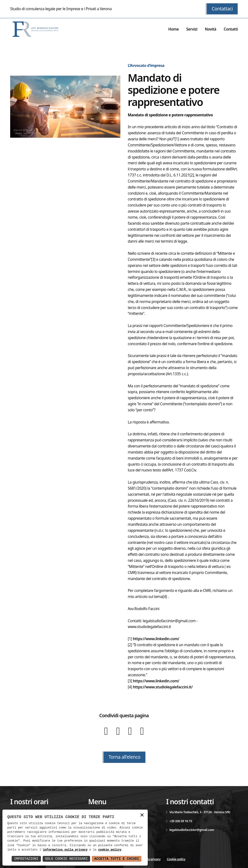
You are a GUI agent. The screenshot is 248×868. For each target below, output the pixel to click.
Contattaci (222, 9)
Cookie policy (176, 859)
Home (174, 29)
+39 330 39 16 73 (179, 821)
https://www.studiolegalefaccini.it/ (163, 687)
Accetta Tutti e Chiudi (117, 859)
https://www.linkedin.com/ (156, 639)
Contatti (231, 29)
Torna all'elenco (124, 757)
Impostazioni (26, 859)
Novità (211, 29)
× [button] (142, 815)
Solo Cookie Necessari (66, 859)
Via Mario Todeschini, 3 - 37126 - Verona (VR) (198, 812)
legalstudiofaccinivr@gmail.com (190, 830)
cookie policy (110, 850)
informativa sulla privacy (65, 850)
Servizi (192, 29)
